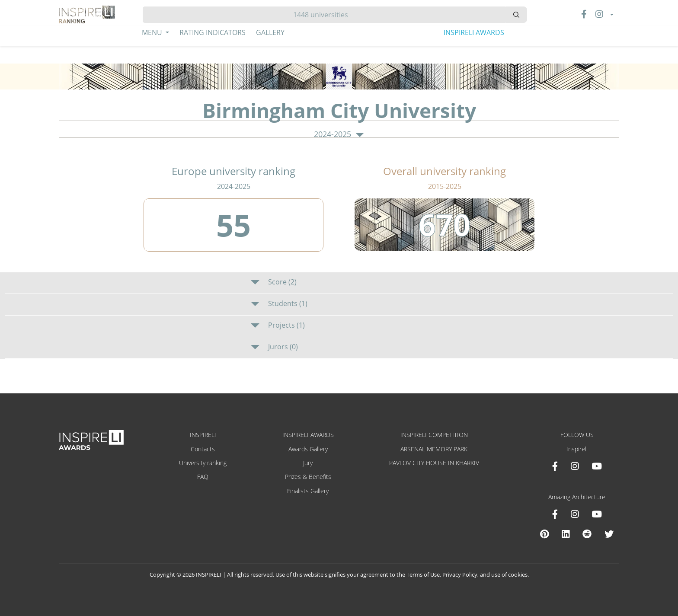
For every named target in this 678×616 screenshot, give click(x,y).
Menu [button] (153, 32)
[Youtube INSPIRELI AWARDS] (597, 466)
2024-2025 (339, 134)
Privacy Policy (460, 575)
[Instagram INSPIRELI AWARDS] (575, 466)
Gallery (270, 32)
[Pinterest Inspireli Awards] (544, 534)
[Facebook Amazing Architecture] (555, 514)
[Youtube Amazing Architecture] (597, 514)
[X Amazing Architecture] (609, 534)
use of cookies (509, 575)
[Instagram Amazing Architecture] (575, 514)
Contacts (203, 449)
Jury (308, 463)
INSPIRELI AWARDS (474, 32)
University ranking (203, 463)
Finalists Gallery (308, 491)
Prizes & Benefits (308, 477)
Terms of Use (423, 575)
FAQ (203, 477)
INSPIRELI (203, 435)
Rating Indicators (213, 32)
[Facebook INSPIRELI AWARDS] (555, 466)
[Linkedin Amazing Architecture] (566, 534)
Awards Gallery (308, 449)
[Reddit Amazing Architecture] (587, 534)
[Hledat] (324, 15)
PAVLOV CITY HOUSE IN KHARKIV (434, 463)
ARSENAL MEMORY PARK (434, 449)
